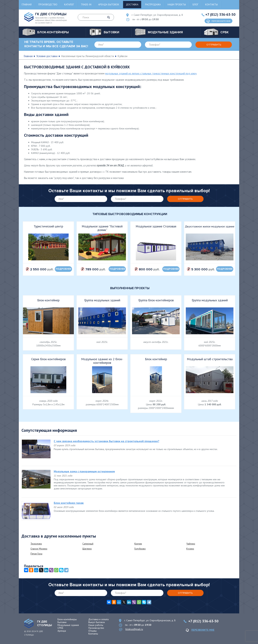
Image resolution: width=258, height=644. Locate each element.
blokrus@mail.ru (134, 629)
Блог (195, 4)
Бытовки (62, 622)
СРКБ (60, 628)
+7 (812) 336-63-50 (220, 14)
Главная (27, 4)
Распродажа (153, 4)
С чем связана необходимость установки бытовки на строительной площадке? (107, 441)
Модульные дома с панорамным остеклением (84, 471)
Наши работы (96, 625)
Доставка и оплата (98, 619)
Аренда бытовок (109, 4)
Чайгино (191, 544)
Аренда (62, 631)
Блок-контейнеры (67, 619)
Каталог (69, 4)
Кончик (138, 544)
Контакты (211, 4)
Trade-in (86, 4)
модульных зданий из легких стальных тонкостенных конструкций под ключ (151, 73)
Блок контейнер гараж (69, 503)
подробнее (64, 269)
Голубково (140, 549)
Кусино (190, 549)
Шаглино (87, 549)
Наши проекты (177, 4)
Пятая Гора (36, 554)
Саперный (88, 544)
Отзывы (92, 631)
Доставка (132, 4)
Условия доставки (47, 56)
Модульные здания (68, 625)
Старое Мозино (39, 549)
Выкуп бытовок (97, 622)
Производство (48, 4)
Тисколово (36, 544)
